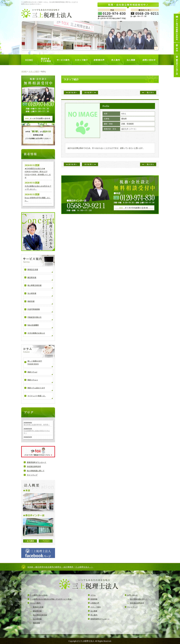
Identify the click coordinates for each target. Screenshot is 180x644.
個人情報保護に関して (36, 471)
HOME (24, 71)
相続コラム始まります (36, 388)
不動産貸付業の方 (34, 317)
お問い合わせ (132, 595)
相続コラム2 (32, 372)
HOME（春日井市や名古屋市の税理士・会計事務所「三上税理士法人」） (60, 567)
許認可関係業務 (34, 309)
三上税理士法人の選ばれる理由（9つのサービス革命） (51, 599)
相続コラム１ (33, 380)
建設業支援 (32, 278)
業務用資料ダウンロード (36, 462)
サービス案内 (35, 603)
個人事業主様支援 (34, 285)
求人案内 (94, 615)
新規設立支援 (33, 270)
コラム (93, 595)
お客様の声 (95, 603)
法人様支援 (32, 293)
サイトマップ (32, 475)
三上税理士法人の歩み (39, 595)
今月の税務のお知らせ (36, 333)
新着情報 (94, 599)
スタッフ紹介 (34, 71)
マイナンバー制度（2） (37, 396)
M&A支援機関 (33, 325)
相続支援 (31, 301)
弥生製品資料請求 (34, 467)
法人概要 (94, 611)
